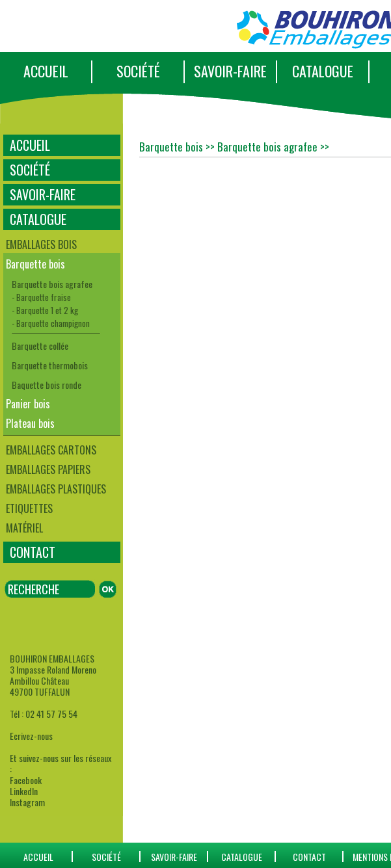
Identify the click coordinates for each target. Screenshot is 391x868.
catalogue (242, 857)
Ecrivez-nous (31, 736)
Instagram (27, 802)
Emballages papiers (48, 469)
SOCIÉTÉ (138, 71)
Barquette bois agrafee (52, 284)
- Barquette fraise (41, 297)
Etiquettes (29, 508)
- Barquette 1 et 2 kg (45, 310)
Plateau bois (30, 423)
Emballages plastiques (56, 489)
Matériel (24, 528)
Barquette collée (40, 346)
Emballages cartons (51, 450)
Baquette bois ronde (47, 385)
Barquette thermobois (50, 365)
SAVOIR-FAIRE (230, 71)
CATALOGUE (323, 71)
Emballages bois (41, 244)
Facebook (26, 780)
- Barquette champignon (51, 323)
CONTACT (33, 552)
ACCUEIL (46, 71)
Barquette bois (35, 264)
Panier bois (28, 404)
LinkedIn (24, 791)
